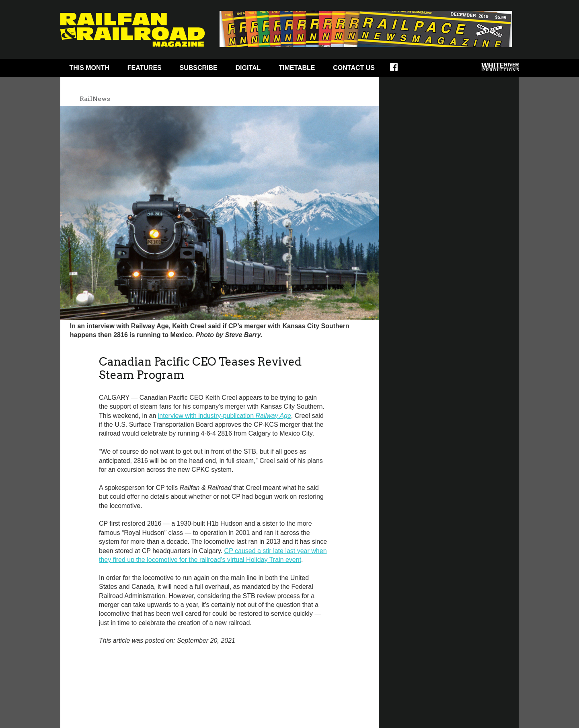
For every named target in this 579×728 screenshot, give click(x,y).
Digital (248, 68)
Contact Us (354, 68)
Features (145, 68)
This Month (89, 68)
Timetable (297, 68)
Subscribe (199, 68)
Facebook (399, 70)
